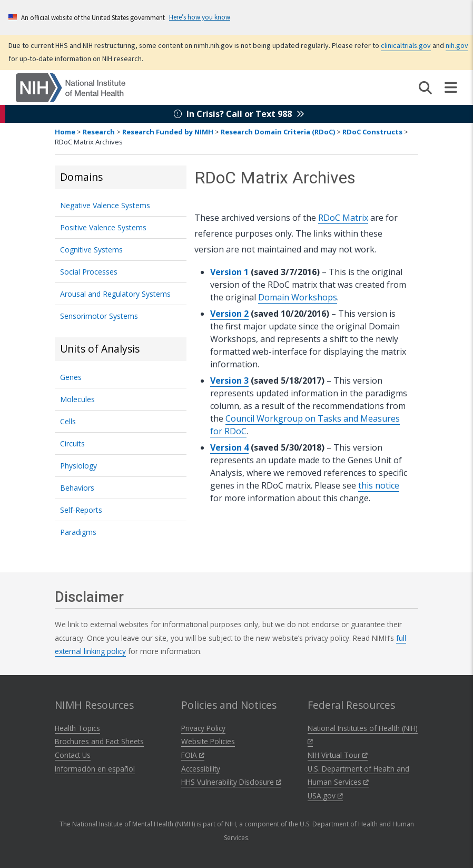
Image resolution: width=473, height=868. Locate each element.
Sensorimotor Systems (99, 316)
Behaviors (77, 488)
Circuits (72, 443)
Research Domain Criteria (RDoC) (278, 132)
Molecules (77, 399)
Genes (71, 377)
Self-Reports (81, 510)
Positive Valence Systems (103, 227)
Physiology (78, 466)
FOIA (193, 755)
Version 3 (229, 381)
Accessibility (201, 769)
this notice (379, 485)
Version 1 (229, 272)
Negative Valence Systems (105, 205)
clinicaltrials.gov (406, 45)
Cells (68, 421)
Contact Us (73, 755)
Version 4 (229, 447)
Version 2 (229, 314)
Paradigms (78, 532)
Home (65, 132)
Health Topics (77, 728)
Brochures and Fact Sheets (99, 741)
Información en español (95, 769)
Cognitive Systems (91, 250)
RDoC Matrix (343, 218)
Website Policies (208, 741)
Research (99, 132)
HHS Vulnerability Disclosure (231, 782)
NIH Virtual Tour (338, 755)
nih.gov (457, 45)
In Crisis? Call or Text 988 (239, 114)
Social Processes (89, 272)
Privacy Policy (203, 728)
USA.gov (325, 796)
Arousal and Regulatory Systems (115, 294)
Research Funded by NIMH (168, 132)
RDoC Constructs (372, 132)
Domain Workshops (298, 297)
